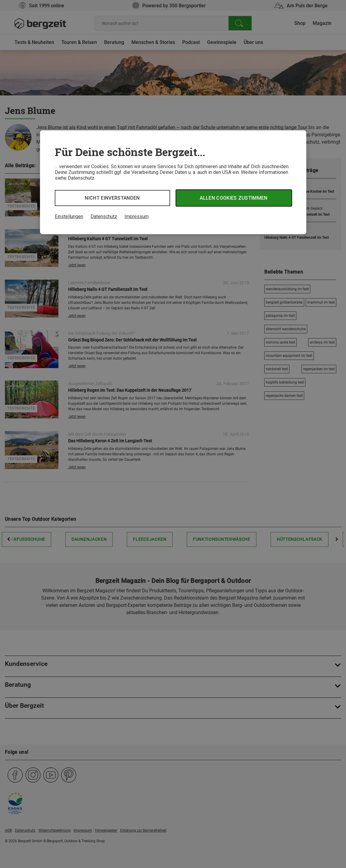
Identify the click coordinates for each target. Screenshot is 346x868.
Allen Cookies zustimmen (234, 198)
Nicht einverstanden (112, 198)
